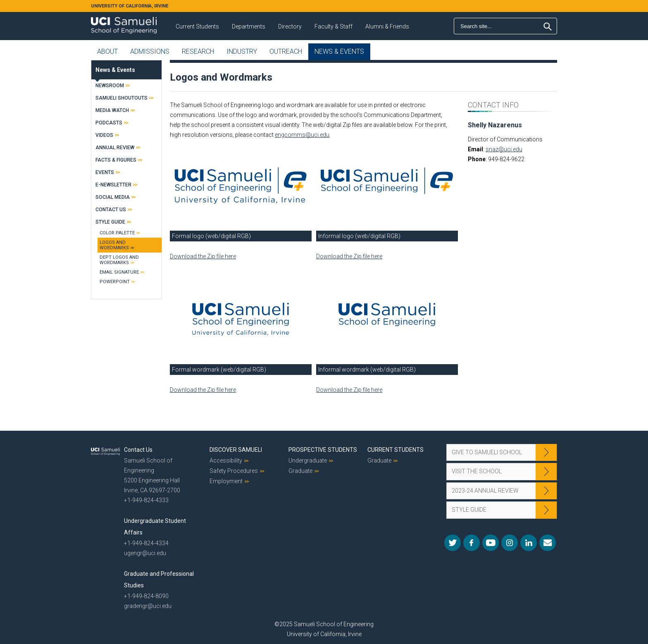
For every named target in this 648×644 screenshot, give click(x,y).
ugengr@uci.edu (145, 553)
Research (198, 51)
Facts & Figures (116, 160)
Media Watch (112, 110)
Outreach (286, 51)
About (107, 51)
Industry (242, 51)
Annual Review (115, 148)
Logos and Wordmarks (114, 245)
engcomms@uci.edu (302, 135)
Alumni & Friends (387, 26)
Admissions (150, 51)
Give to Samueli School (487, 452)
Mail (548, 543)
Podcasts (109, 123)
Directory (290, 26)
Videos (104, 135)
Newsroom (110, 86)
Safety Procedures (234, 471)
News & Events (339, 51)
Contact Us (111, 210)
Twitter (453, 543)
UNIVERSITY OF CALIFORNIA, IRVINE (130, 6)
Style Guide (110, 222)
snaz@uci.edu (504, 149)
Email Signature (119, 272)
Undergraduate (308, 460)
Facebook (472, 543)
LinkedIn (529, 543)
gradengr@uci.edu (148, 606)
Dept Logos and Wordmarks (119, 260)
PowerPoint (115, 282)
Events (105, 172)
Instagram (510, 543)
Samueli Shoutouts (121, 98)
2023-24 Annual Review (485, 491)
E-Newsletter (113, 185)
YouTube (491, 543)
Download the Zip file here (203, 256)
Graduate (300, 471)
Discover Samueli (236, 450)
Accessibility (226, 460)
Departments (249, 26)
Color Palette (117, 233)
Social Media (113, 197)
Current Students (197, 26)
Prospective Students (323, 450)
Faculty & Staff (334, 26)
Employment (226, 481)
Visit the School (477, 471)
